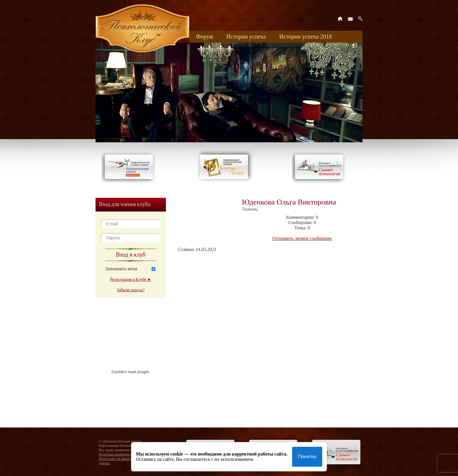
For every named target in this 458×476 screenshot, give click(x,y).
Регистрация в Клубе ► (131, 279)
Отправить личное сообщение (302, 238)
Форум (204, 37)
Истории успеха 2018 (306, 37)
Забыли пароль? (131, 290)
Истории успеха (246, 37)
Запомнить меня (121, 269)
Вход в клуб (131, 255)
